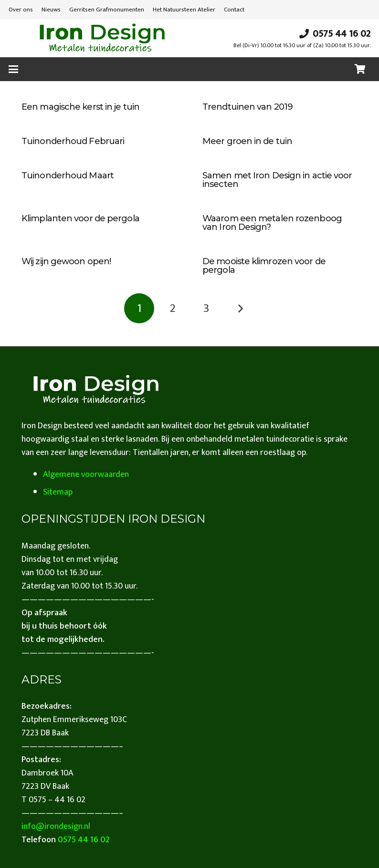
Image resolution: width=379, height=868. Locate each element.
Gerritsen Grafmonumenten (107, 10)
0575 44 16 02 (84, 840)
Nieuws (51, 10)
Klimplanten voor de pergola (80, 218)
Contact (234, 10)
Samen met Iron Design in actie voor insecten (277, 180)
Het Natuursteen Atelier (184, 10)
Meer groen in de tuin (247, 141)
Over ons (21, 10)
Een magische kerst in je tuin (80, 107)
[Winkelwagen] (360, 69)
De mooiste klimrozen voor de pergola (264, 266)
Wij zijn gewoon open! (66, 261)
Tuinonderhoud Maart (68, 176)
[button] (14, 69)
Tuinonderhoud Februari (73, 141)
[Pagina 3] (206, 308)
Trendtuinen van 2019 (247, 107)
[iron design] (102, 38)
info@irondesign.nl (56, 827)
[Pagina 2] (173, 308)
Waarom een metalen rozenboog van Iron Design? (272, 223)
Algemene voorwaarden (86, 475)
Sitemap (58, 492)
